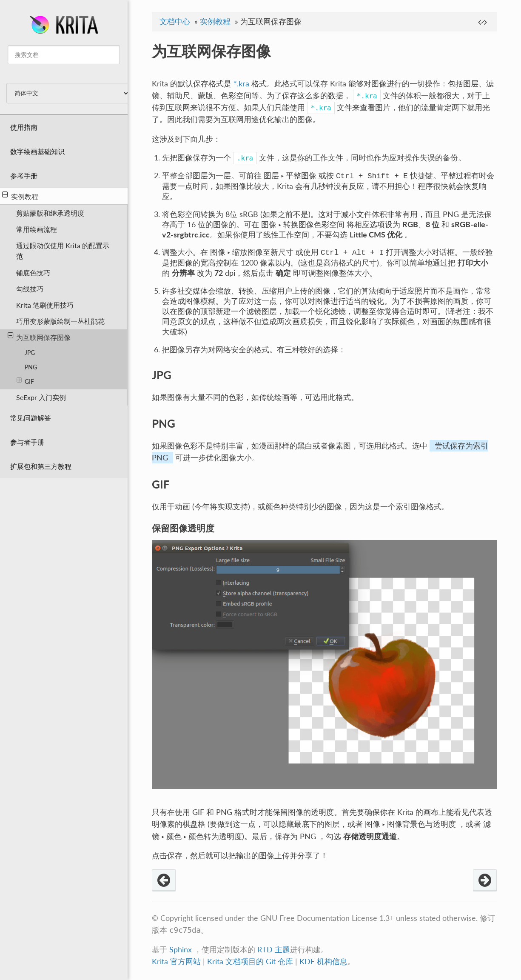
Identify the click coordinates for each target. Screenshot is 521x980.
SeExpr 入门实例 (41, 397)
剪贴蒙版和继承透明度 (50, 213)
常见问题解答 (31, 418)
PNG (31, 367)
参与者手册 (27, 442)
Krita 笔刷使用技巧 (45, 305)
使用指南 (24, 127)
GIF (25, 381)
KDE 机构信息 (323, 961)
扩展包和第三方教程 (41, 466)
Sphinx (181, 950)
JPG (30, 353)
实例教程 (20, 196)
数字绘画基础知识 (37, 151)
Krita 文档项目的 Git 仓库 (251, 961)
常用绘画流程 (37, 229)
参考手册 (24, 176)
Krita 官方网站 (176, 961)
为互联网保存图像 (39, 337)
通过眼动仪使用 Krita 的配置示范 (63, 251)
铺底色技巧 (33, 273)
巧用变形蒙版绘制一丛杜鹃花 (60, 321)
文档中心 (175, 21)
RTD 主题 (274, 950)
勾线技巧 (30, 289)
